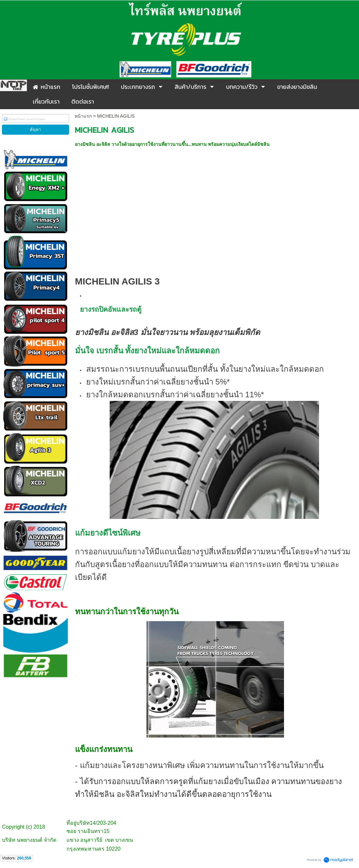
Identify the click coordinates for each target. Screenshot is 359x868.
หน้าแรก (83, 116)
